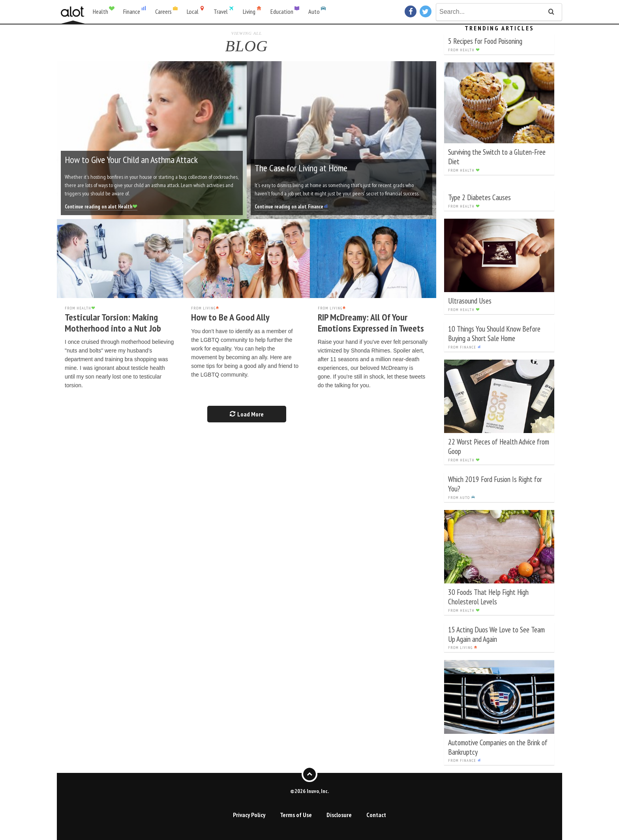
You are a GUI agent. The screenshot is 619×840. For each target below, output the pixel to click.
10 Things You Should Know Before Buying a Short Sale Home (494, 333)
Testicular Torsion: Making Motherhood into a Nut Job (113, 323)
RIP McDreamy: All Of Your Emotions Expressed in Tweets (371, 323)
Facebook (412, 11)
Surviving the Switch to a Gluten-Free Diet (497, 157)
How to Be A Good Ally (230, 317)
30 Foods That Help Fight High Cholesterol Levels (488, 597)
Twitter (427, 11)
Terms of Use (296, 815)
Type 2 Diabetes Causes (479, 197)
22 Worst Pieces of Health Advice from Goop (499, 446)
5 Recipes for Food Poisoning (485, 41)
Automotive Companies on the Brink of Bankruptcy (498, 747)
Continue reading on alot (101, 207)
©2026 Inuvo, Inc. (309, 791)
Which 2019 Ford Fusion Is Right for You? (495, 484)
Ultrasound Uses (470, 301)
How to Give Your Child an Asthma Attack (131, 160)
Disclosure (339, 815)
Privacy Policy (249, 815)
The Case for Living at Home (301, 168)
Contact (376, 815)
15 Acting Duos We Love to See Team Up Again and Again (496, 634)
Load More (247, 414)
